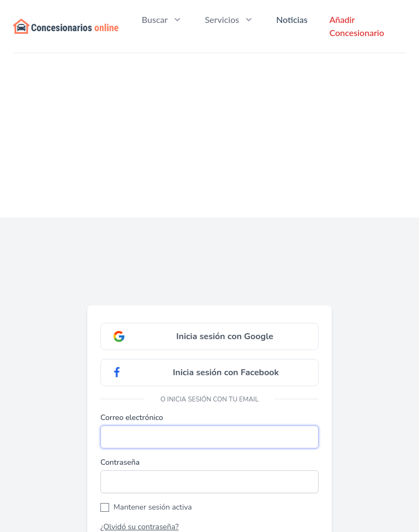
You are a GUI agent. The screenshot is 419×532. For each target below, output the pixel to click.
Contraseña (120, 462)
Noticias (292, 19)
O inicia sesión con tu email (209, 399)
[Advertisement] (209, 135)
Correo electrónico (132, 418)
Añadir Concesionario (357, 26)
